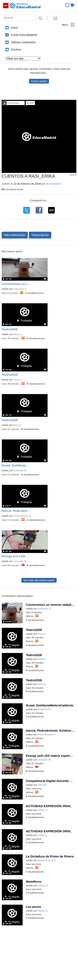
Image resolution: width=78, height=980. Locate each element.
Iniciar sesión (39, 81)
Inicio (14, 28)
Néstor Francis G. (47, 860)
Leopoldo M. (20, 561)
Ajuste (73, 175)
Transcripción (40, 235)
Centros (16, 50)
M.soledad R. (54, 184)
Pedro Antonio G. (23, 516)
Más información (15, 235)
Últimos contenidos (23, 42)
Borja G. (18, 334)
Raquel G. (43, 886)
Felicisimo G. (20, 289)
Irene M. (42, 785)
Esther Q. (43, 810)
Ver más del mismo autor (39, 580)
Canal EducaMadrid (24, 35)
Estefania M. (20, 470)
